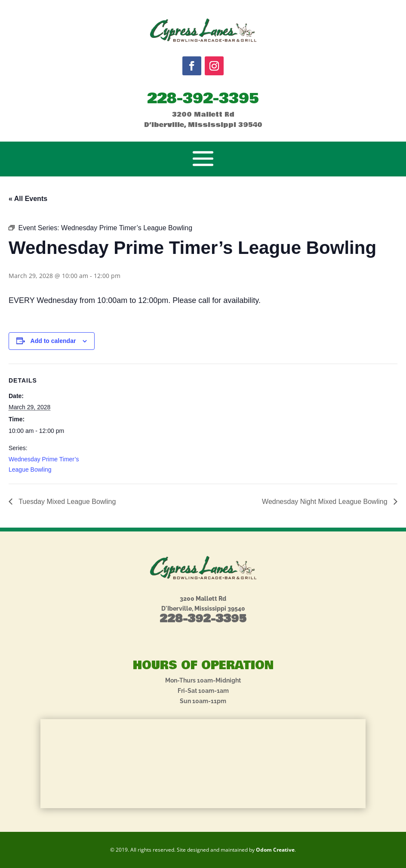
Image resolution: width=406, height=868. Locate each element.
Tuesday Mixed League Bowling (66, 502)
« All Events (28, 199)
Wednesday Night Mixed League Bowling (326, 502)
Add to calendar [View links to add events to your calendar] (53, 341)
